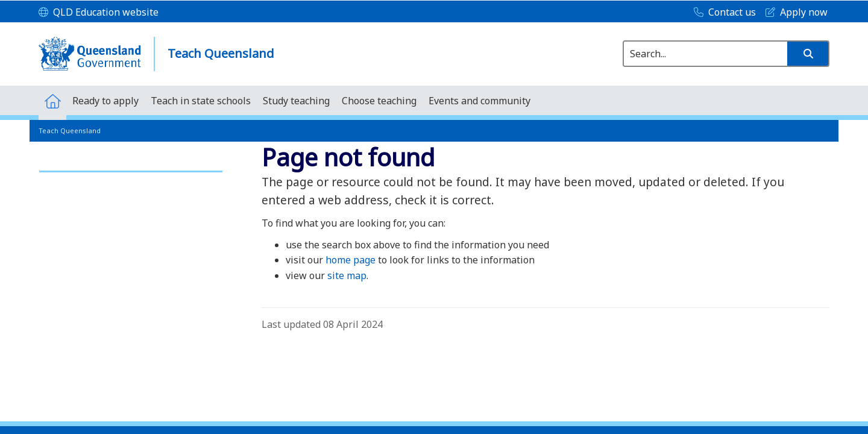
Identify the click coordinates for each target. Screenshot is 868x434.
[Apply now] (794, 13)
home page (351, 260)
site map (347, 275)
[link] (131, 166)
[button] (808, 54)
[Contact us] (722, 13)
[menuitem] (52, 100)
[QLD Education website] (99, 13)
